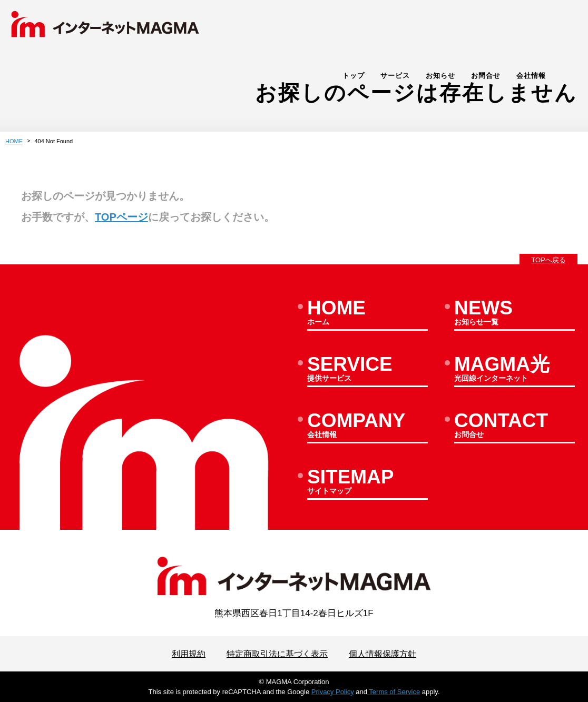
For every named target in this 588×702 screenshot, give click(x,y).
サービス (422, 30)
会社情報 (557, 30)
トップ (380, 30)
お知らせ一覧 (514, 314)
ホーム (367, 314)
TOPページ (121, 217)
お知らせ (467, 30)
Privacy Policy (333, 692)
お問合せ (512, 30)
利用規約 (183, 654)
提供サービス (367, 370)
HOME (14, 141)
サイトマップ (367, 483)
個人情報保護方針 (387, 654)
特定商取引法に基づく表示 (276, 654)
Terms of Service (394, 692)
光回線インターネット (514, 370)
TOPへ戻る (548, 260)
